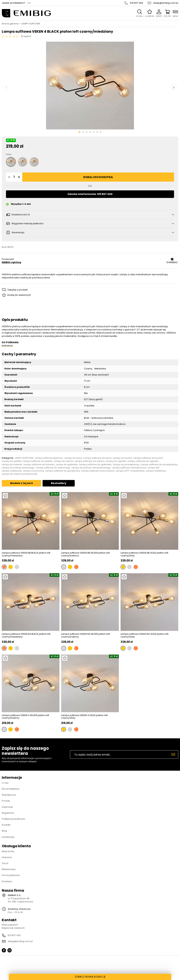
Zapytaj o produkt (17, 290)
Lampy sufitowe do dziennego (53, 468)
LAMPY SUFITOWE (31, 24)
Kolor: (9, 154)
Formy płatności (11, 875)
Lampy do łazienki (12, 465)
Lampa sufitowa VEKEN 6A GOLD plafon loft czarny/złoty (144, 635)
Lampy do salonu (64, 461)
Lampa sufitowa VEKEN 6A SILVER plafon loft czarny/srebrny (86, 635)
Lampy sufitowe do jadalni (38, 461)
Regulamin (8, 813)
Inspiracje (7, 807)
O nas (5, 783)
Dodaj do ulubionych (19, 295)
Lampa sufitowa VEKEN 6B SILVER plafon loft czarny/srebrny (85, 554)
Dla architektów (11, 789)
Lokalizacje (8, 837)
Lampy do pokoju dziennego (18, 468)
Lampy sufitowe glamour (49, 458)
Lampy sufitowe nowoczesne (98, 471)
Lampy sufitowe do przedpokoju (159, 465)
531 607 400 (137, 3)
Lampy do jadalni (12, 461)
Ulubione (7, 857)
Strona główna (10, 24)
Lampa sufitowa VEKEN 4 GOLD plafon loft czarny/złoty (84, 717)
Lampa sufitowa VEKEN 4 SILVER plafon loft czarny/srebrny (25, 717)
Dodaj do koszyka (98, 177)
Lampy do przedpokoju (126, 465)
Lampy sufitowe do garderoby (63, 471)
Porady (6, 801)
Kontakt (6, 825)
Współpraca (9, 795)
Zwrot (5, 863)
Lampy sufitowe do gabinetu (95, 465)
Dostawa (7, 881)
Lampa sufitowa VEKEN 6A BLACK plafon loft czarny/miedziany (26, 635)
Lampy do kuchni (122, 458)
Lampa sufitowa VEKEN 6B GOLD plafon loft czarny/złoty (144, 554)
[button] (9, 177)
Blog (4, 831)
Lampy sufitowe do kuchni (148, 458)
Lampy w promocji (33, 471)
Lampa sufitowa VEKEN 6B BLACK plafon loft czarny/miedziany (26, 554)
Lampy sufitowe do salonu (90, 461)
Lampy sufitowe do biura (97, 458)
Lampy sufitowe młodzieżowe (129, 468)
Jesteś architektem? (13, 3)
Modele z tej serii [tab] (21, 483)
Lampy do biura (73, 458)
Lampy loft (153, 468)
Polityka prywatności (13, 819)
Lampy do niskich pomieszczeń (20, 474)
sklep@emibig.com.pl (166, 3)
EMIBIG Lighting (11, 262)
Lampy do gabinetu (67, 465)
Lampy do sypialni (116, 461)
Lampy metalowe (12, 471)
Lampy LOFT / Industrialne (130, 471)
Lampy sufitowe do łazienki (39, 465)
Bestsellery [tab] (59, 483)
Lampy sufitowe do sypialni (143, 461)
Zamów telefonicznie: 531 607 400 (90, 194)
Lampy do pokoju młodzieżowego (91, 468)
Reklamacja (9, 869)
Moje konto (8, 851)
